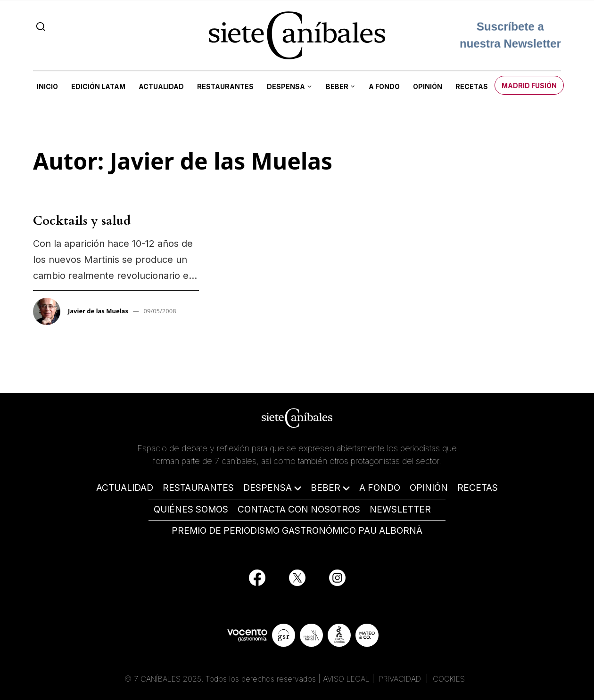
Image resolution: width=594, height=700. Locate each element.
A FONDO (380, 488)
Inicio (47, 86)
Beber (337, 86)
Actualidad (161, 86)
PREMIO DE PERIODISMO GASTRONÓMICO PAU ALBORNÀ (297, 531)
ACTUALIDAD (125, 488)
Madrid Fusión (529, 85)
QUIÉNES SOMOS (191, 509)
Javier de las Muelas (98, 311)
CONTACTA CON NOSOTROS (299, 509)
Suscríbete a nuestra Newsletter (510, 35)
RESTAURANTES (198, 488)
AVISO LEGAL (346, 679)
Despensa (286, 86)
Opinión (428, 86)
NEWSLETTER (400, 509)
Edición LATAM (98, 86)
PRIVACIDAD (401, 679)
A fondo (384, 86)
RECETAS (478, 488)
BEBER (326, 488)
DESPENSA (268, 488)
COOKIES (449, 679)
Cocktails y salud (82, 221)
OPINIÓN (429, 488)
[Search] (41, 26)
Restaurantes (225, 86)
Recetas (472, 86)
